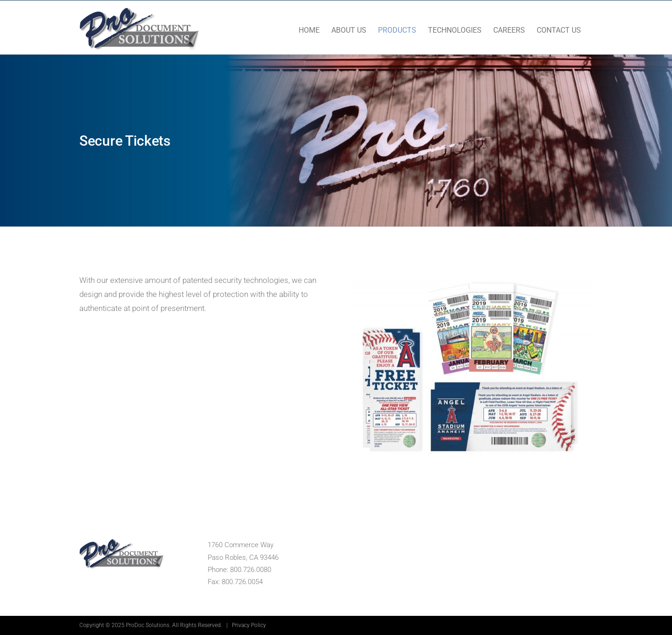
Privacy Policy (249, 625)
